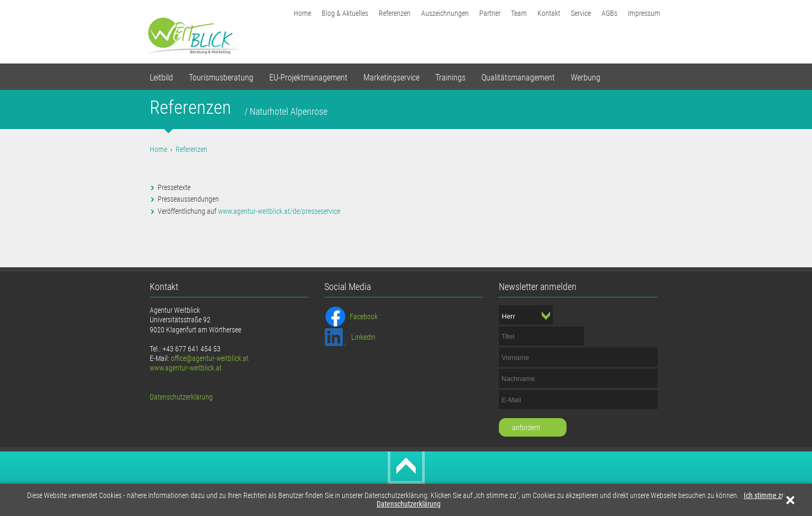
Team (519, 13)
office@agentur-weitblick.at (210, 358)
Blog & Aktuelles (345, 13)
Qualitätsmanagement (518, 78)
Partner (490, 13)
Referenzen (395, 13)
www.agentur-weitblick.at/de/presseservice (279, 211)
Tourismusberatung (221, 78)
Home (302, 13)
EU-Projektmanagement (308, 78)
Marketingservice (391, 78)
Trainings (450, 78)
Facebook (364, 316)
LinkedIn (363, 337)
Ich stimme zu (764, 496)
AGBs (609, 13)
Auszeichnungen (445, 13)
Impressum (644, 13)
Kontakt (549, 13)
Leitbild (161, 78)
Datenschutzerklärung (409, 504)
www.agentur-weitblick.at (186, 368)
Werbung (586, 78)
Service (581, 13)
